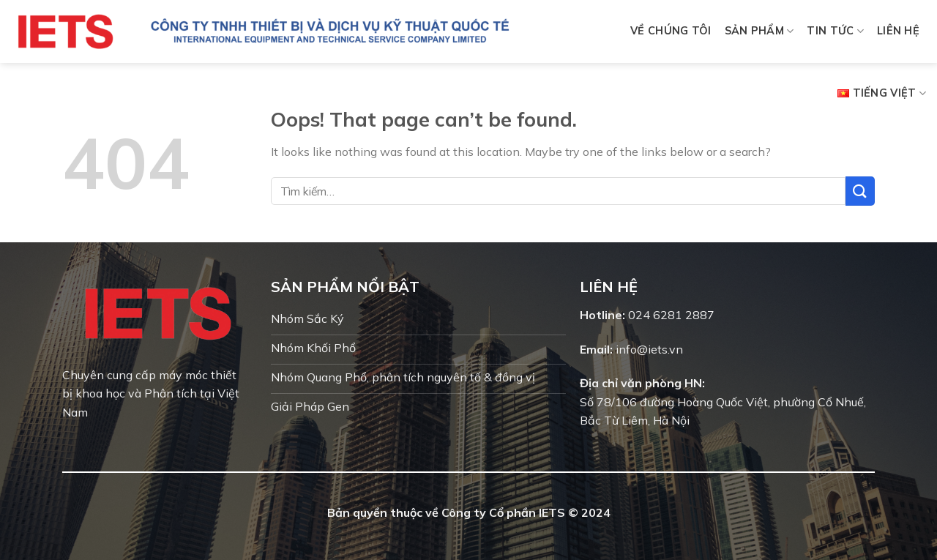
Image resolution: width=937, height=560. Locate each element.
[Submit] (860, 191)
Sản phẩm (759, 31)
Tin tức (835, 31)
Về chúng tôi (671, 31)
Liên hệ (898, 31)
